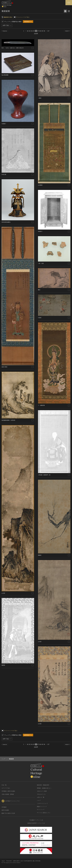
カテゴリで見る (6, 788)
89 (42, 31)
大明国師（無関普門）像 (44, 475)
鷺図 (39, 290)
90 (44, 31)
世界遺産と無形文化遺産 (8, 791)
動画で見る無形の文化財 (8, 813)
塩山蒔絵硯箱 (5, 75)
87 (38, 31)
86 (36, 31)
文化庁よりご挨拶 (42, 791)
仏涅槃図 (40, 185)
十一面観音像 (41, 405)
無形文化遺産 (5, 810)
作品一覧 (4, 785)
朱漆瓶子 (4, 124)
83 (30, 31)
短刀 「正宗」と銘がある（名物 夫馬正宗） (13, 48)
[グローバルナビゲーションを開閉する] (69, 3)
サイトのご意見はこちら (44, 813)
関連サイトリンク (42, 807)
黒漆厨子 (40, 231)
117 (48, 31)
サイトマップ (41, 810)
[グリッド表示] (65, 11)
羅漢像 (3, 665)
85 (34, 31)
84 (32, 31)
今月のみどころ (41, 794)
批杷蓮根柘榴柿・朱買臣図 (8, 420)
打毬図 (40, 318)
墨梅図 (40, 555)
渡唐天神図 (4, 367)
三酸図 (40, 98)
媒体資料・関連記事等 (43, 785)
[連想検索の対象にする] (33, 48)
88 (40, 31)
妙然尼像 (4, 174)
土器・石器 (41, 263)
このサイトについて (42, 803)
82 (28, 31)
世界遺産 (4, 807)
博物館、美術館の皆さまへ (44, 788)
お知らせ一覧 (41, 797)
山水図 (3, 593)
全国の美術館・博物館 (8, 794)
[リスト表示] (69, 11)
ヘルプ (39, 800)
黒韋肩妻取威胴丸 (6, 222)
